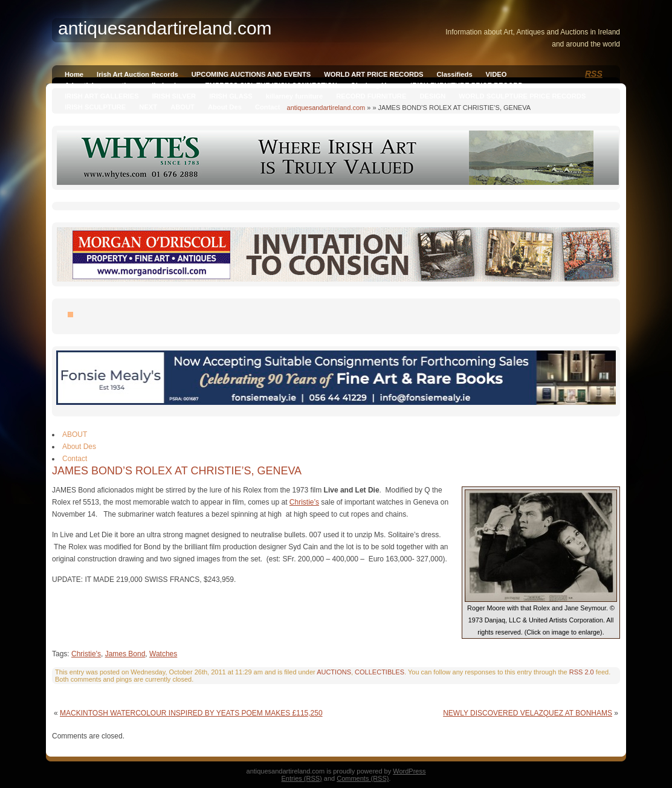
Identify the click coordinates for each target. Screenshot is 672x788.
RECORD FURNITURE (371, 96)
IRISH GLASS (231, 96)
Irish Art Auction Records (137, 74)
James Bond (125, 654)
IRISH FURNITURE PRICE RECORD (467, 85)
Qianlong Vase (374, 85)
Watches (163, 654)
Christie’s (304, 502)
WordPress (409, 771)
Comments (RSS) (363, 778)
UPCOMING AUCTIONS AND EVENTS (251, 74)
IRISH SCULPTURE (95, 107)
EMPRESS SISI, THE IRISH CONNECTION (271, 85)
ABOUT (183, 107)
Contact (268, 107)
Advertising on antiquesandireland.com (128, 85)
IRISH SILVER (174, 96)
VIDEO (496, 74)
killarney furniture (295, 96)
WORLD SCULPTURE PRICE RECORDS (522, 96)
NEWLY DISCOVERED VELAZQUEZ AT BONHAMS (528, 713)
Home (74, 74)
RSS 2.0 (582, 672)
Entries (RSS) (302, 778)
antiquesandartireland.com (326, 108)
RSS (594, 74)
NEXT (148, 107)
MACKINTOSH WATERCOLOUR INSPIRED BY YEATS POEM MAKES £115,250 (191, 713)
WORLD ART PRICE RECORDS (373, 74)
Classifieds (455, 74)
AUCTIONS (334, 672)
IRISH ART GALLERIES (102, 96)
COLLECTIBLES (380, 672)
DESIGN (432, 96)
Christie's (86, 654)
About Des (225, 107)
